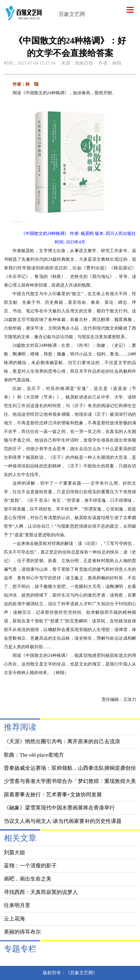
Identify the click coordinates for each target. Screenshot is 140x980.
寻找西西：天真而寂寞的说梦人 (41, 892)
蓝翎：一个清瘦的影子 (30, 866)
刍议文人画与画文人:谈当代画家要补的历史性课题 (63, 821)
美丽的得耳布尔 (22, 932)
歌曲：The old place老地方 (34, 755)
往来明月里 (17, 905)
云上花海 (14, 919)
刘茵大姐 (14, 853)
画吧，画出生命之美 (28, 879)
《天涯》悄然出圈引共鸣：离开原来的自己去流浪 (62, 742)
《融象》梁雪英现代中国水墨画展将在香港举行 (59, 808)
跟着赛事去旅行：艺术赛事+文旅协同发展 (53, 795)
